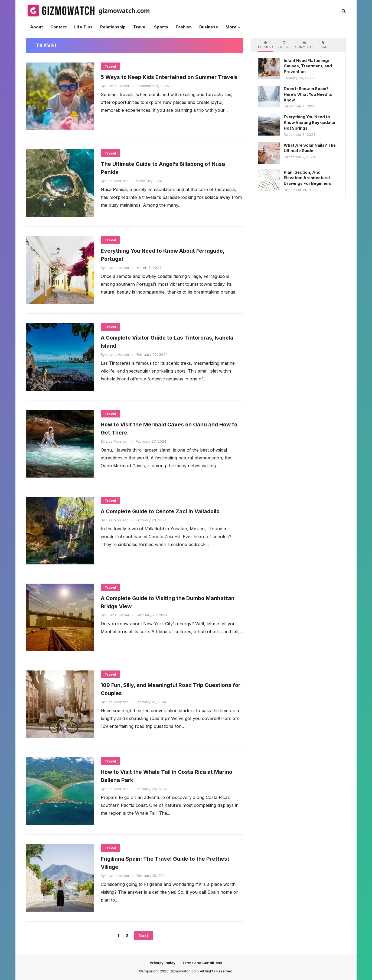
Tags (323, 45)
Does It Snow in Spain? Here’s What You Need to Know (308, 94)
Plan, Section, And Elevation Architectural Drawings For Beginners (308, 178)
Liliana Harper (118, 94)
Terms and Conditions (202, 963)
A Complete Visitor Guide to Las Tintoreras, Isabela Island (169, 341)
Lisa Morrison (117, 181)
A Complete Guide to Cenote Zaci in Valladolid (157, 515)
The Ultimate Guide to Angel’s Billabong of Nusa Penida (167, 168)
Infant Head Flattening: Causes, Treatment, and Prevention (308, 66)
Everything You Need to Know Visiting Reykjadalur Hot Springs (310, 122)
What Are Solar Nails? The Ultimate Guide (310, 148)
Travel (110, 66)
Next (143, 935)
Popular (265, 45)
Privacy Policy (163, 963)
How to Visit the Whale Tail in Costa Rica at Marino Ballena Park (169, 776)
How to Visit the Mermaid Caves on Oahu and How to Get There (165, 428)
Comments (304, 45)
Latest (284, 45)
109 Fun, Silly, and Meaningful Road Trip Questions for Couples (164, 689)
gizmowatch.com (124, 11)
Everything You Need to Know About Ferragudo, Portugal (159, 254)
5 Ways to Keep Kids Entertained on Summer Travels (172, 81)
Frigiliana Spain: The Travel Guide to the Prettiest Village (164, 862)
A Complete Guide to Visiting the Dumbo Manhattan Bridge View (164, 602)
